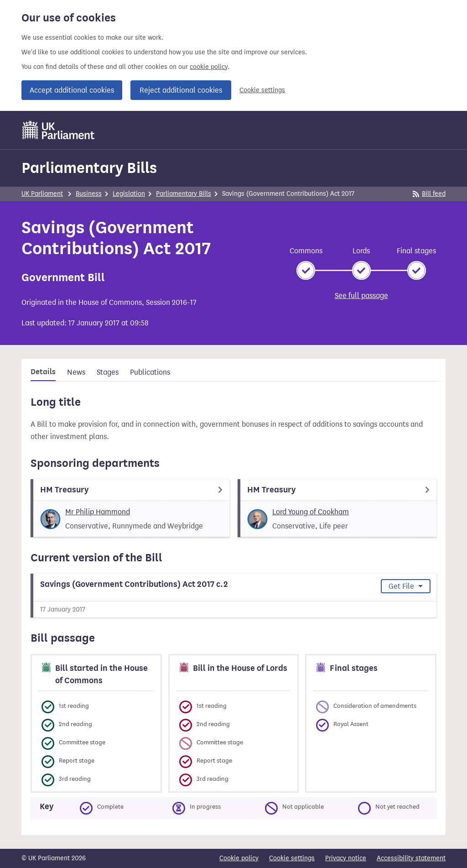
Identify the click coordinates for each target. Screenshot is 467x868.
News (76, 372)
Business (89, 194)
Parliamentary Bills (89, 168)
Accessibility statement (411, 858)
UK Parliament (42, 194)
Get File (402, 586)
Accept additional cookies (72, 90)
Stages (108, 372)
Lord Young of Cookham (311, 512)
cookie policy (209, 67)
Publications (150, 372)
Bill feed (429, 194)
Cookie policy (239, 858)
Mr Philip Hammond (98, 512)
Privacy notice (346, 858)
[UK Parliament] (59, 130)
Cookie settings (262, 90)
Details (43, 372)
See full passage (361, 295)
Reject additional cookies (181, 90)
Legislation (129, 194)
